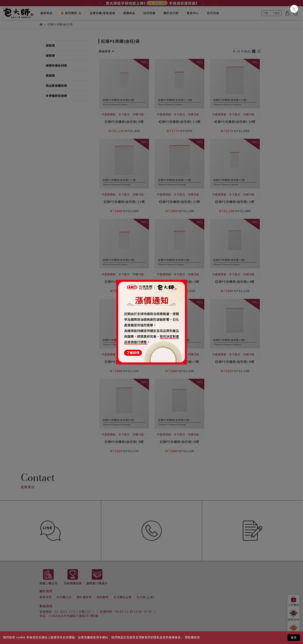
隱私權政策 (192, 637)
